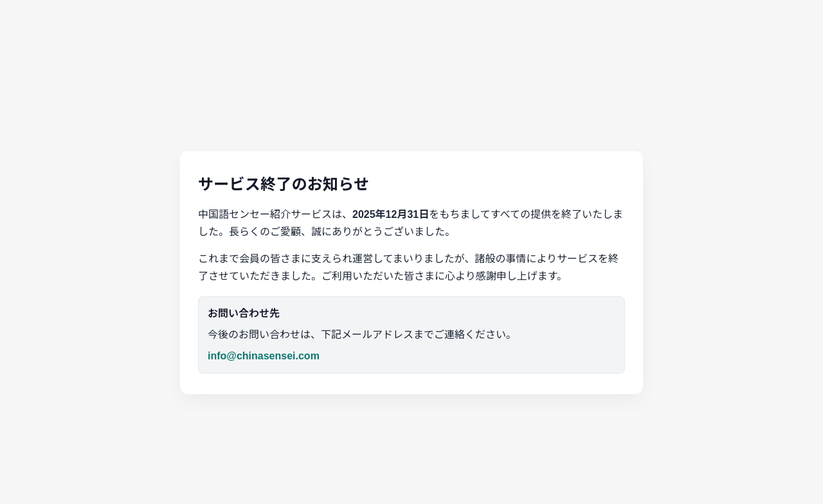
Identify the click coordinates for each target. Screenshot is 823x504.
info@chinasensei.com (264, 356)
